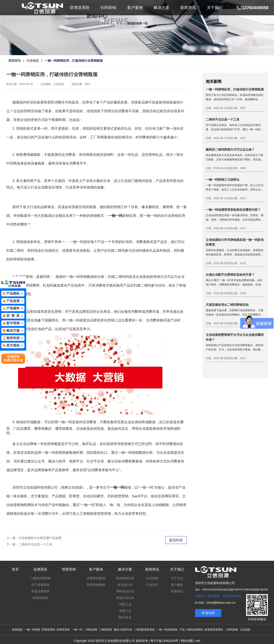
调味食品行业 (125, 591)
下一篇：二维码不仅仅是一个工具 (29, 544)
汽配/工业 (125, 604)
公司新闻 (152, 578)
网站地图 (187, 641)
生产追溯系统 (40, 585)
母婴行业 (125, 611)
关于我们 (177, 569)
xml (198, 641)
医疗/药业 (125, 617)
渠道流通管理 (40, 591)
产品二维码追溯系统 (191, 630)
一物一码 (77, 630)
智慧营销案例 (96, 585)
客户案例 (96, 569)
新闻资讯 (15, 61)
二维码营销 (105, 630)
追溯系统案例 (96, 578)
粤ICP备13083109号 (164, 641)
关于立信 (177, 578)
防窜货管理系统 (214, 630)
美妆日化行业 (125, 598)
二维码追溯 (90, 630)
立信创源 (245, 630)
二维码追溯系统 (40, 578)
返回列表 (176, 540)
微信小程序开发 (123, 630)
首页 (15, 569)
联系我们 (177, 591)
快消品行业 (125, 585)
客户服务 (177, 585)
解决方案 (125, 569)
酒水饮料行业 (125, 578)
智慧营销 (69, 569)
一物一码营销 (32, 630)
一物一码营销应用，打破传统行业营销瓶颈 (74, 61)
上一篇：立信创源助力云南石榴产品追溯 (34, 538)
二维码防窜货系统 (144, 630)
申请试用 (208, 613)
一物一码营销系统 (167, 630)
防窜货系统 (40, 598)
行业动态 (33, 61)
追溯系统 (40, 569)
